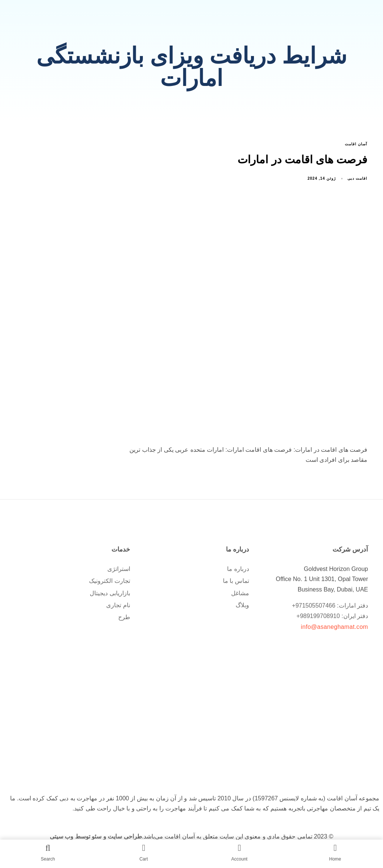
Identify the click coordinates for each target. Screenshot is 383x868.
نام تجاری (118, 605)
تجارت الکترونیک (109, 581)
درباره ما (238, 569)
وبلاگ (242, 605)
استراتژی (119, 569)
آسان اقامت (356, 144)
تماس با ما (236, 581)
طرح (124, 617)
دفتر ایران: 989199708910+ (332, 616)
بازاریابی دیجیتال (110, 593)
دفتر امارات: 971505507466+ (330, 606)
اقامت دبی (357, 178)
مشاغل (240, 593)
